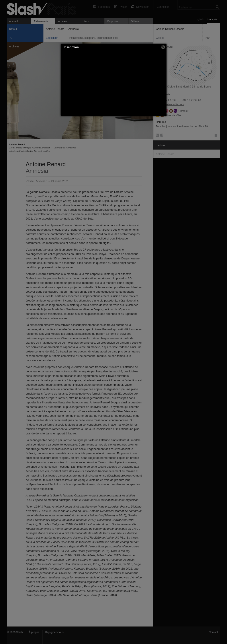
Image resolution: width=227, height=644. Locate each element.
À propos (34, 632)
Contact (213, 632)
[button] (163, 47)
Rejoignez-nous (54, 632)
